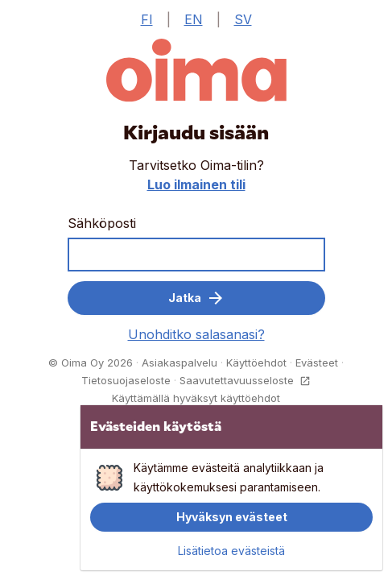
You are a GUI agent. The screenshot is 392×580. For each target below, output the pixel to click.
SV (243, 19)
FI (147, 19)
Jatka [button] (196, 298)
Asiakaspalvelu (179, 362)
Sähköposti (102, 223)
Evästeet (317, 363)
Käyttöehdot (256, 362)
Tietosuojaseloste (126, 380)
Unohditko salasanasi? (196, 334)
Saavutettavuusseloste (245, 380)
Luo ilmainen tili (196, 184)
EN (194, 19)
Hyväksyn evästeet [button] (232, 517)
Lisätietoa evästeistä (231, 551)
